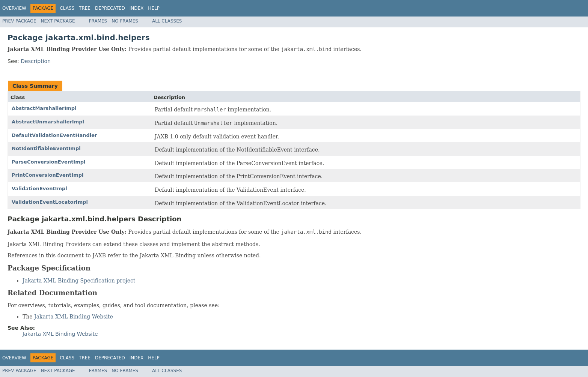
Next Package (58, 21)
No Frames (125, 21)
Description (36, 61)
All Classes (167, 21)
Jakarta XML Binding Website (74, 317)
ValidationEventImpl (39, 188)
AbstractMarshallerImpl (44, 108)
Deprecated (110, 8)
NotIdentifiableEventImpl (46, 148)
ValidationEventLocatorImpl (50, 202)
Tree (85, 8)
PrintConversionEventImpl (47, 175)
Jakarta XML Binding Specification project (79, 281)
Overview (14, 8)
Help (154, 8)
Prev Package (19, 21)
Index (137, 8)
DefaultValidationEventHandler (54, 135)
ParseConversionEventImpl (49, 162)
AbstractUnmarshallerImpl (48, 122)
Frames (98, 21)
